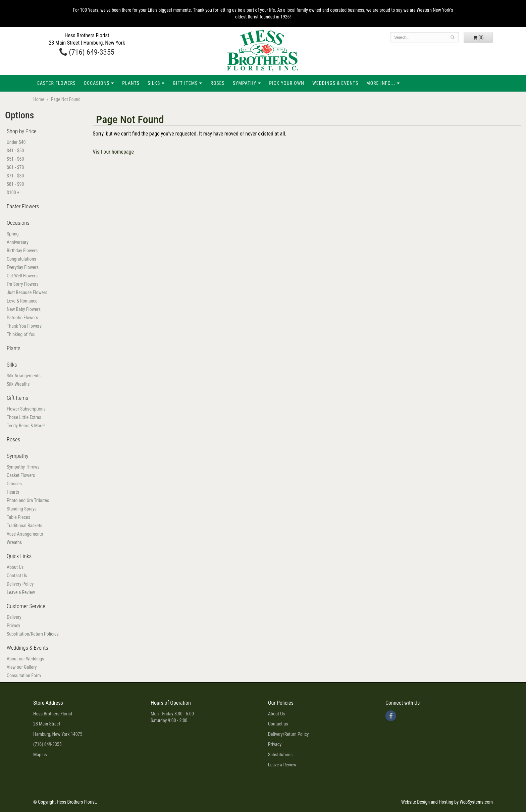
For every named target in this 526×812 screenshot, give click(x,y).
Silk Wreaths (18, 384)
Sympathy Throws (23, 467)
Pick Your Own (287, 83)
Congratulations (21, 259)
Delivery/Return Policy (288, 734)
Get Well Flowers (22, 276)
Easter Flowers (57, 83)
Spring (13, 234)
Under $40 (16, 142)
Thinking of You (21, 334)
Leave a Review (21, 592)
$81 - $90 (15, 184)
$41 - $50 (15, 151)
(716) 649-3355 (87, 52)
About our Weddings (25, 659)
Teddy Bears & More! (26, 426)
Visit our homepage (113, 152)
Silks (154, 83)
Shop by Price (22, 131)
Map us (40, 755)
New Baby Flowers (24, 309)
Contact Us (17, 576)
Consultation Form (24, 675)
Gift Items (185, 83)
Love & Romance (22, 301)
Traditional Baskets (24, 526)
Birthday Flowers (22, 251)
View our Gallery (22, 667)
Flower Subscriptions (26, 409)
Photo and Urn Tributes (28, 500)
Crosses (14, 484)
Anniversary (18, 242)
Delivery (14, 617)
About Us (15, 567)
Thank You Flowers (24, 326)
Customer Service (26, 606)
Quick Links (19, 556)
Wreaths (14, 542)
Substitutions (280, 755)
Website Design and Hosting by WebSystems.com (447, 802)
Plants (131, 83)
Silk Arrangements (24, 376)
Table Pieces (18, 517)
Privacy (13, 626)
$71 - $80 (15, 176)
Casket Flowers (21, 475)
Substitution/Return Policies (33, 634)
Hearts (13, 492)
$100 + (13, 193)
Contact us (278, 724)
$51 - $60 (15, 159)
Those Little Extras (24, 417)
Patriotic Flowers (22, 318)
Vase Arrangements (25, 534)
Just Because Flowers (27, 292)
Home (39, 99)
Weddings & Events (335, 83)
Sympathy (245, 83)
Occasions (97, 83)
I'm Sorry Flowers (23, 284)
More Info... (381, 83)
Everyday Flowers (23, 267)
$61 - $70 (15, 167)
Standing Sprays (22, 509)
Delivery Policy (20, 584)
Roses (217, 83)
